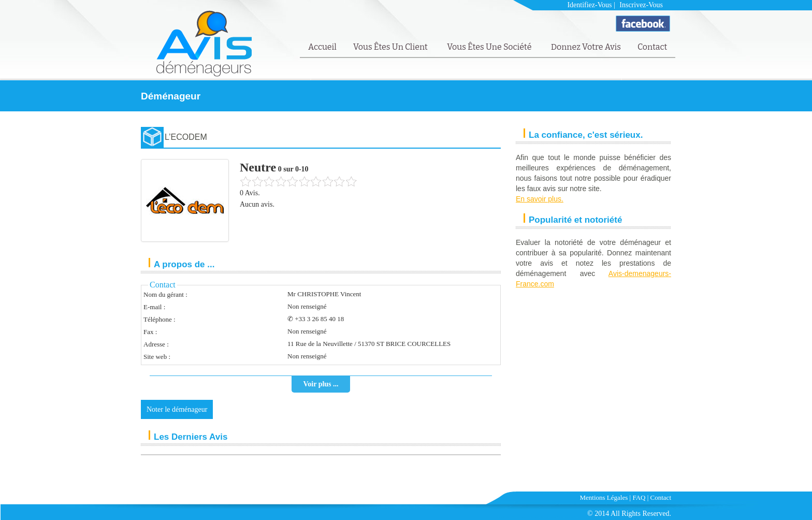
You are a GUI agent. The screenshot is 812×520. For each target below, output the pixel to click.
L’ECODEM (186, 137)
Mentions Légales (604, 497)
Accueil (322, 47)
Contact (652, 47)
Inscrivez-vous (641, 5)
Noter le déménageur (177, 409)
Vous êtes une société (490, 47)
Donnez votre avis (586, 47)
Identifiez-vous (589, 5)
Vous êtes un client (391, 47)
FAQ (639, 497)
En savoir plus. (540, 199)
